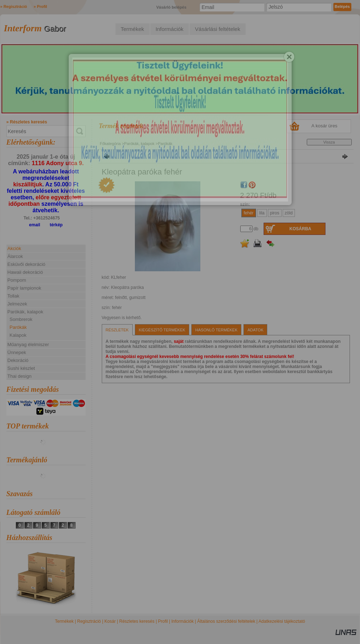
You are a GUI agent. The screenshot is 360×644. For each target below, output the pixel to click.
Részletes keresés (137, 621)
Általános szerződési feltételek (226, 621)
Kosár (110, 621)
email (35, 225)
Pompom (17, 280)
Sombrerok (21, 319)
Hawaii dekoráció (25, 272)
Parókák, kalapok (139, 144)
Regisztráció (89, 621)
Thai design (20, 376)
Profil (163, 621)
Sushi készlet (21, 368)
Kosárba (300, 229)
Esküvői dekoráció (27, 264)
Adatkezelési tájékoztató (282, 621)
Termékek (64, 621)
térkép (56, 225)
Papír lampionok (24, 288)
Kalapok (18, 335)
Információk (182, 621)
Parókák (18, 327)
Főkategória (110, 144)
